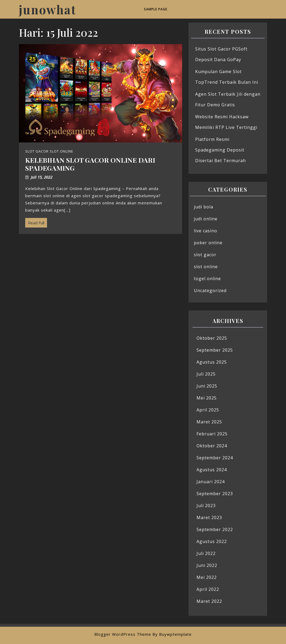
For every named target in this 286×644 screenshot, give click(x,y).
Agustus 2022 (212, 541)
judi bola (204, 207)
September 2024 (215, 458)
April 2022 (208, 589)
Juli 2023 (206, 506)
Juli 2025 (206, 374)
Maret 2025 (209, 422)
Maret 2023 (209, 517)
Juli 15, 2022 (42, 177)
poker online (208, 243)
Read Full (35, 222)
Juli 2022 (206, 553)
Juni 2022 (207, 565)
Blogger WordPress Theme (123, 634)
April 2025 (208, 410)
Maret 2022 (209, 601)
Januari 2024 (211, 482)
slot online (206, 267)
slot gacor (205, 255)
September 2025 (215, 350)
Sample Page (156, 9)
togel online (207, 279)
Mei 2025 (207, 398)
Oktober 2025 (212, 338)
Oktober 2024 (212, 446)
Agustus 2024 (212, 470)
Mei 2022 (207, 577)
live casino (206, 231)
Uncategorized (210, 291)
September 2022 (215, 529)
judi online (206, 219)
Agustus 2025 (212, 362)
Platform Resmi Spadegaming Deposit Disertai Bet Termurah (221, 150)
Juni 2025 (207, 386)
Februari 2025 (212, 434)
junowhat (48, 9)
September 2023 (215, 494)
